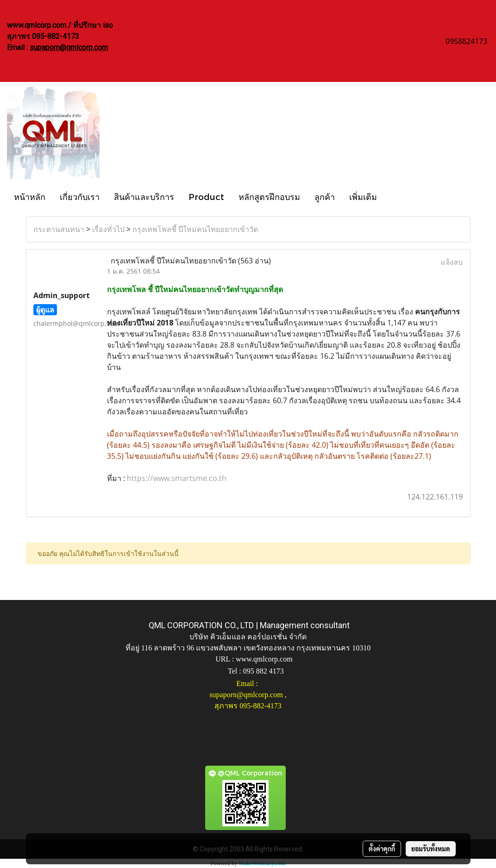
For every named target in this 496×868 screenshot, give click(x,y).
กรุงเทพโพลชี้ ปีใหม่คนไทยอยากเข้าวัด (195, 229)
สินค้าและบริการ (144, 197)
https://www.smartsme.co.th (177, 478)
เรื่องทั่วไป (108, 229)
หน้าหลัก (30, 197)
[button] (392, 196)
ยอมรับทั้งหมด (431, 849)
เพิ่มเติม (363, 197)
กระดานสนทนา (59, 229)
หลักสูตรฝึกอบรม (269, 197)
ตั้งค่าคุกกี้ (382, 849)
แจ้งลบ (452, 262)
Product (206, 197)
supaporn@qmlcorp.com (69, 47)
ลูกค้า (325, 197)
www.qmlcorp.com (264, 659)
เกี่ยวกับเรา (80, 197)
